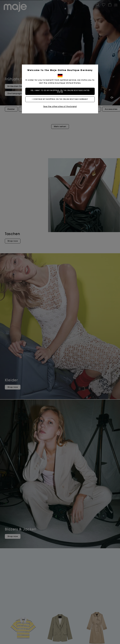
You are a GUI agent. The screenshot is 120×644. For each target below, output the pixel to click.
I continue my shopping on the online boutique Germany (60, 99)
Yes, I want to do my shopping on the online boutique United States (60, 91)
